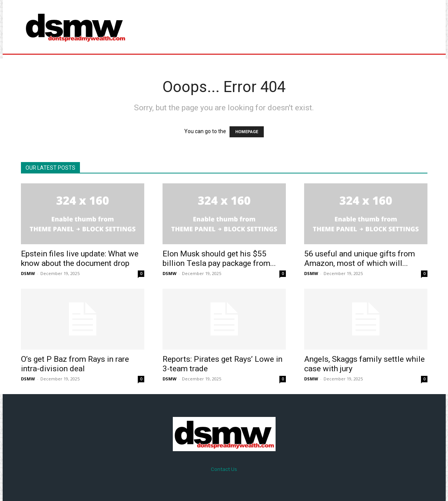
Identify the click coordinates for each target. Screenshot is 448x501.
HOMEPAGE (247, 132)
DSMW (28, 273)
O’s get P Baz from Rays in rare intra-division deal (75, 364)
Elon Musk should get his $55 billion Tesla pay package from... (219, 258)
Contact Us (224, 469)
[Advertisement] (288, 27)
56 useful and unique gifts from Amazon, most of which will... (360, 258)
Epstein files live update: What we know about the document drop (80, 258)
